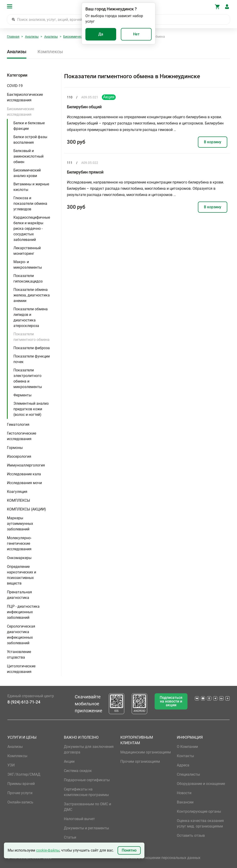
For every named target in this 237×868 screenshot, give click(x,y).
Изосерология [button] (19, 456)
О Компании (187, 747)
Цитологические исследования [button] (21, 669)
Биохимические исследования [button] (20, 112)
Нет (136, 34)
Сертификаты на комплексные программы (86, 792)
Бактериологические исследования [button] (25, 97)
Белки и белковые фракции (29, 126)
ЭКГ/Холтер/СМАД (24, 774)
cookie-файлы (48, 850)
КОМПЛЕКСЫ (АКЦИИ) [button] (27, 509)
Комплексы (50, 52)
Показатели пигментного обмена (31, 337)
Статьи (70, 837)
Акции (69, 761)
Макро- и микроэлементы (28, 265)
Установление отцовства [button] (19, 655)
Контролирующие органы (199, 811)
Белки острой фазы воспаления (30, 140)
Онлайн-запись (20, 802)
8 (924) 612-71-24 (24, 702)
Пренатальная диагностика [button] (19, 595)
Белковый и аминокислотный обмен (28, 156)
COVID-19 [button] (15, 86)
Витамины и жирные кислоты (31, 187)
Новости (184, 793)
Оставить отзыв (191, 835)
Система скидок (78, 771)
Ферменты (22, 395)
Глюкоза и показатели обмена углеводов (30, 204)
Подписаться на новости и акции (171, 701)
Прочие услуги (20, 793)
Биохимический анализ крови (27, 173)
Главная (13, 37)
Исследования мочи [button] (24, 483)
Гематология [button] (18, 425)
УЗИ (11, 765)
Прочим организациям (140, 761)
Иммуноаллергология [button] (26, 465)
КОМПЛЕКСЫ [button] (19, 500)
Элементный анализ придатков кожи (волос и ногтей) (31, 409)
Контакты (185, 756)
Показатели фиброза (32, 348)
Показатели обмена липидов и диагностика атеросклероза (31, 317)
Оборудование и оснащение (201, 784)
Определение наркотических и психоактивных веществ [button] (22, 575)
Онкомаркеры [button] (19, 558)
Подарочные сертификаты (87, 780)
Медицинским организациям (146, 752)
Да (101, 34)
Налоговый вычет (79, 819)
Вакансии (185, 802)
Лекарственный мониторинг (27, 251)
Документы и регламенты (86, 828)
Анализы (32, 37)
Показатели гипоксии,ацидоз (28, 278)
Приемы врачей (21, 784)
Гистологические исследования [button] (22, 436)
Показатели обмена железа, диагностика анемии (32, 295)
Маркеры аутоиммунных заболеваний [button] (20, 524)
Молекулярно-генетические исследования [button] (19, 543)
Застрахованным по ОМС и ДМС (87, 807)
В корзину (213, 142)
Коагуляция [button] (17, 492)
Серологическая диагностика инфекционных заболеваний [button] (21, 635)
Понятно (129, 850)
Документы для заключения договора (89, 749)
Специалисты (188, 774)
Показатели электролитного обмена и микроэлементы (28, 378)
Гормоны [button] (15, 448)
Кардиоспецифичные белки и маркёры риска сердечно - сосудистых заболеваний (32, 229)
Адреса (183, 765)
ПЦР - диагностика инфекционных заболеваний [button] (23, 612)
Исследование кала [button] (24, 474)
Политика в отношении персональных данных (160, 858)
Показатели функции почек (32, 359)
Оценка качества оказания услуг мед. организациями (200, 823)
